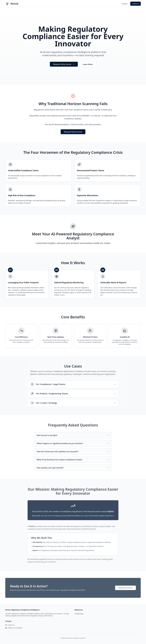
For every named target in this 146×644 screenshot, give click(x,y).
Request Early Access (64, 65)
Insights (125, 4)
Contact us (136, 4)
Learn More (88, 65)
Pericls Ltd (69, 638)
